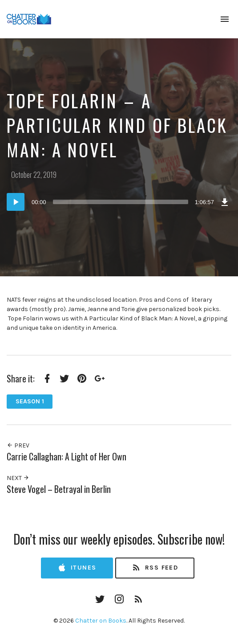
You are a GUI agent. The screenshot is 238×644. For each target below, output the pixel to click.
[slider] (121, 202)
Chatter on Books (101, 621)
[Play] (16, 202)
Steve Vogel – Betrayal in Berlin (59, 489)
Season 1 (30, 401)
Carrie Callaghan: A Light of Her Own (67, 457)
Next (18, 478)
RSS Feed (155, 568)
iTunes (77, 568)
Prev (18, 445)
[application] (119, 202)
